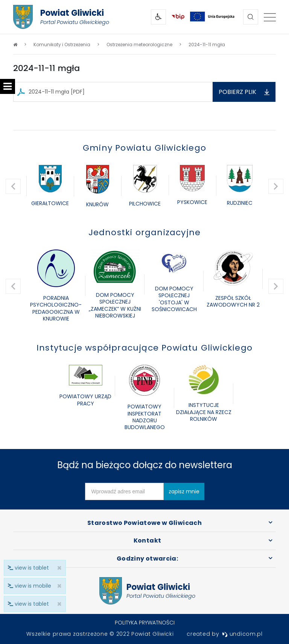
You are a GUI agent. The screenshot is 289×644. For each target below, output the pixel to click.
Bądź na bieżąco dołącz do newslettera (145, 465)
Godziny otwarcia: (147, 559)
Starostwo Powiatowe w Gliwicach (144, 523)
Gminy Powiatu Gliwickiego (144, 148)
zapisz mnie (184, 491)
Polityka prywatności (145, 623)
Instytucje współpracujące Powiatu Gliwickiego (144, 348)
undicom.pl (242, 634)
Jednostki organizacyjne (145, 232)
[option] (50, 186)
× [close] (57, 604)
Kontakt (147, 540)
